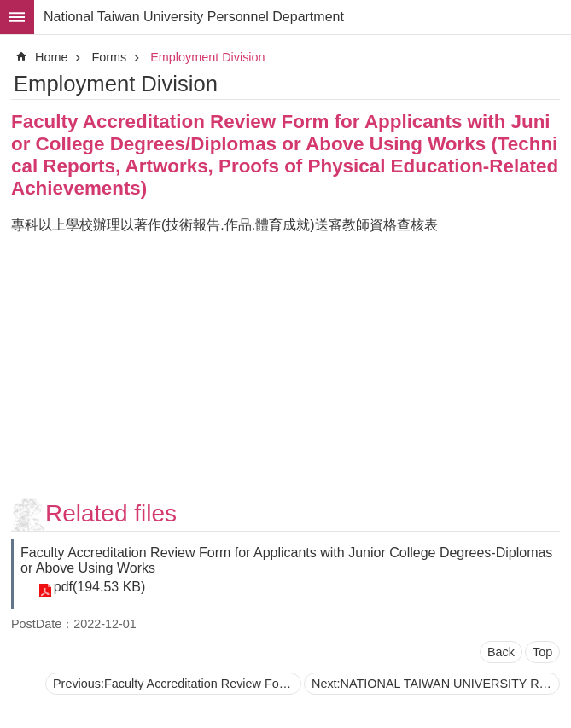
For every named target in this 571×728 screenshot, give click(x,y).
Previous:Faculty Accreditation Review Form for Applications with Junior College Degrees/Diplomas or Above (177, 684)
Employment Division (207, 57)
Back (501, 652)
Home (51, 57)
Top (542, 652)
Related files (111, 513)
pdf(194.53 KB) (99, 588)
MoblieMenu (17, 17)
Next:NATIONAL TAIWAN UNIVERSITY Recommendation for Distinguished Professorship (436, 684)
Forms (109, 57)
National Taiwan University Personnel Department (194, 17)
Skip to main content (9, 9)
